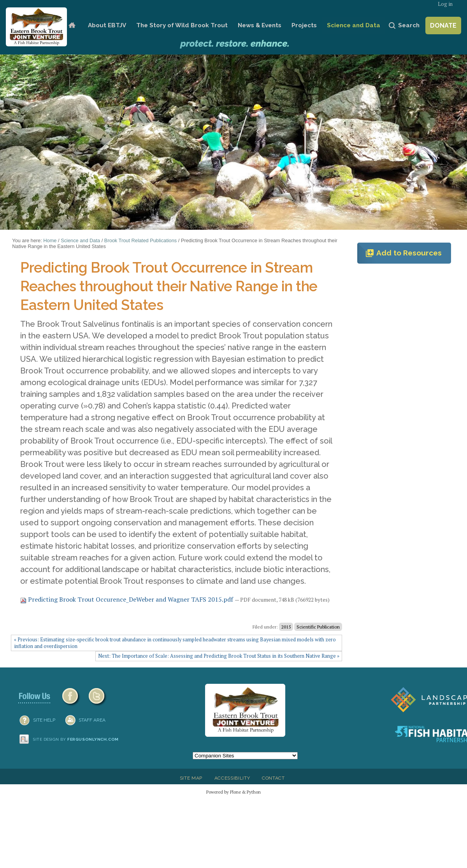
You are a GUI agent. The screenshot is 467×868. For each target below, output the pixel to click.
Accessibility (232, 778)
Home (72, 26)
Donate (443, 26)
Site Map (191, 778)
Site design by (76, 739)
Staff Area (92, 720)
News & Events (260, 25)
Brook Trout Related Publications (140, 240)
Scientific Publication (318, 627)
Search (409, 25)
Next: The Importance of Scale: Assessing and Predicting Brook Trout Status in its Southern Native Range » (219, 656)
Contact (273, 778)
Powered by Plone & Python (233, 792)
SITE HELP (44, 720)
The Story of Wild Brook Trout (182, 25)
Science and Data (354, 25)
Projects (304, 25)
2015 (286, 627)
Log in (445, 4)
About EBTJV (107, 25)
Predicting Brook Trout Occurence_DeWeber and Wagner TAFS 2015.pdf (127, 599)
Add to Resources (403, 253)
